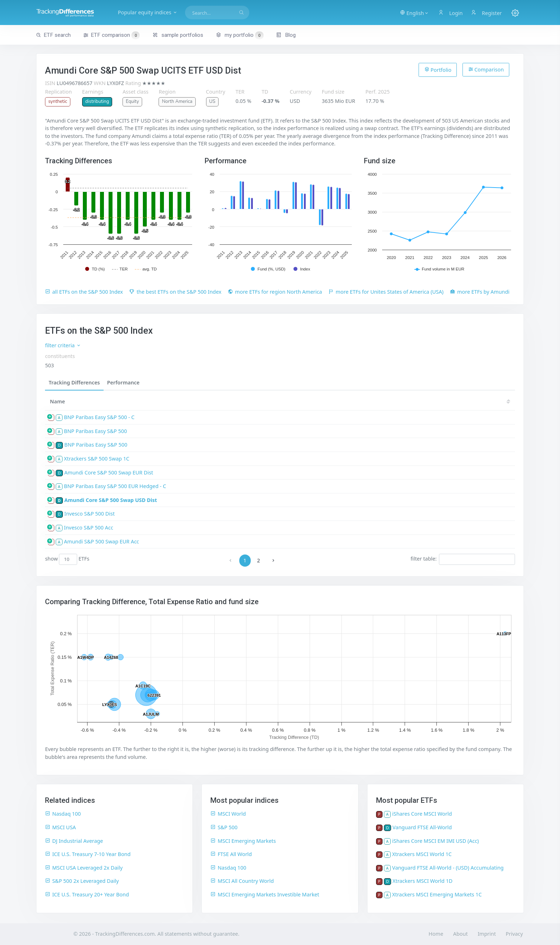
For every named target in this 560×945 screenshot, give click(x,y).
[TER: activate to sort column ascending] (241, 401)
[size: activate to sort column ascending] (215, 401)
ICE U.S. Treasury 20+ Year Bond (87, 894)
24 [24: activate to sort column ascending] (330, 401)
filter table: (463, 559)
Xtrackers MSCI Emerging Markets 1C (437, 894)
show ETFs (67, 559)
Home (436, 934)
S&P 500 (224, 827)
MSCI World (228, 814)
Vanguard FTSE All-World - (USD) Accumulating (448, 868)
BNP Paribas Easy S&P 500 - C (99, 417)
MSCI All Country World (242, 881)
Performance (123, 382)
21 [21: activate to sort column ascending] (394, 401)
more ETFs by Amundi (480, 292)
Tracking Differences (74, 382)
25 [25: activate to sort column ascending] (308, 401)
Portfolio (438, 70)
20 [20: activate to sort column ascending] (415, 401)
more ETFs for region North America (275, 292)
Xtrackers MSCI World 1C (422, 854)
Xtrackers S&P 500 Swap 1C (97, 459)
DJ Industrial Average (74, 841)
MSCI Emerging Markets (243, 841)
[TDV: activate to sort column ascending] (266, 401)
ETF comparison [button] (111, 35)
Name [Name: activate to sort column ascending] (57, 401)
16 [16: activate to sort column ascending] (501, 401)
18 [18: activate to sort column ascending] (458, 401)
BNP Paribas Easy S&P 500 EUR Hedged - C (115, 486)
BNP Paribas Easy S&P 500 (95, 431)
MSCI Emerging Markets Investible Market (265, 894)
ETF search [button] (53, 35)
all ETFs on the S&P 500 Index (84, 292)
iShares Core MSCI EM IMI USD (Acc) (436, 841)
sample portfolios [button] (178, 35)
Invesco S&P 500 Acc (89, 528)
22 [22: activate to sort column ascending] (372, 401)
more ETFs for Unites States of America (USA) (386, 292)
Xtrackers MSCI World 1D (422, 881)
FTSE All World (231, 854)
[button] (414, 13)
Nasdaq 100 (63, 814)
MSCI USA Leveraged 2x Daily (84, 868)
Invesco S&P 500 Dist (89, 514)
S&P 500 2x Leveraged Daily (82, 881)
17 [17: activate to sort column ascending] (480, 401)
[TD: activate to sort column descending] (289, 401)
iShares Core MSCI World (422, 814)
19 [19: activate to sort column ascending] (437, 401)
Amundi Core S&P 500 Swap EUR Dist (109, 473)
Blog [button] (286, 35)
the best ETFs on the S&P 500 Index (175, 292)
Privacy (514, 934)
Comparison (486, 69)
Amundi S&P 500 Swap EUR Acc (101, 541)
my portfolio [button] (239, 35)
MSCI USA (60, 827)
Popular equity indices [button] (148, 12)
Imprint (487, 934)
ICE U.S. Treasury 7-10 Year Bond (88, 854)
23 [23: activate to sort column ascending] (351, 401)
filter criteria (63, 345)
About (461, 934)
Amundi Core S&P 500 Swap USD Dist (111, 500)
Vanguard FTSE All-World (422, 827)
